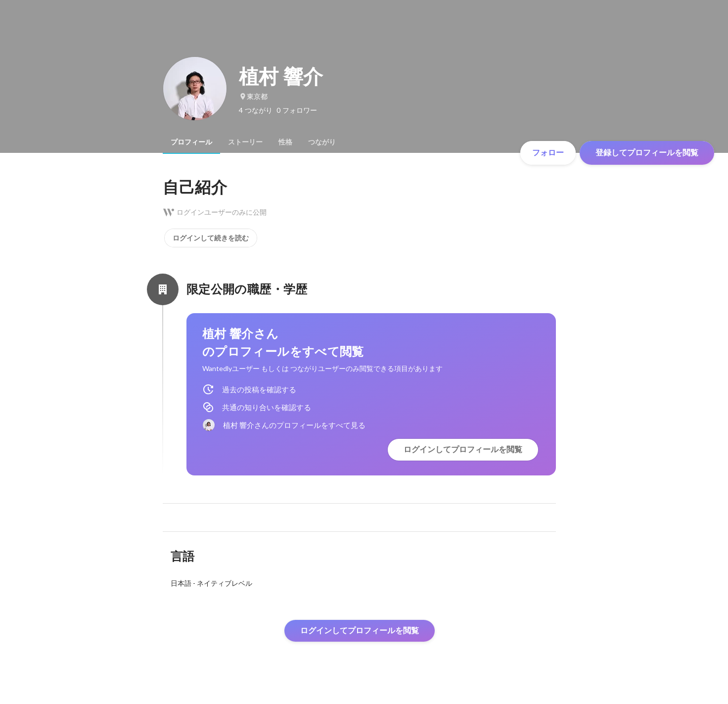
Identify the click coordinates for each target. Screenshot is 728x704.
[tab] (191, 142)
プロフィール (191, 142)
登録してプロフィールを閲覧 (647, 153)
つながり (322, 142)
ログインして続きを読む (211, 238)
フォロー (548, 153)
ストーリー (245, 142)
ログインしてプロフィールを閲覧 (463, 449)
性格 (285, 142)
